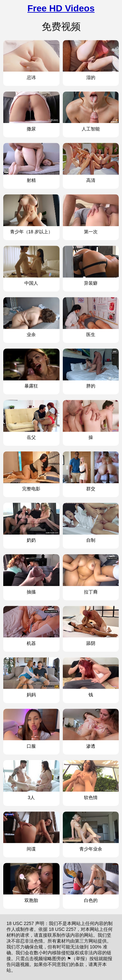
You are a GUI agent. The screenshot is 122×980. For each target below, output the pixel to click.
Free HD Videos (61, 8)
